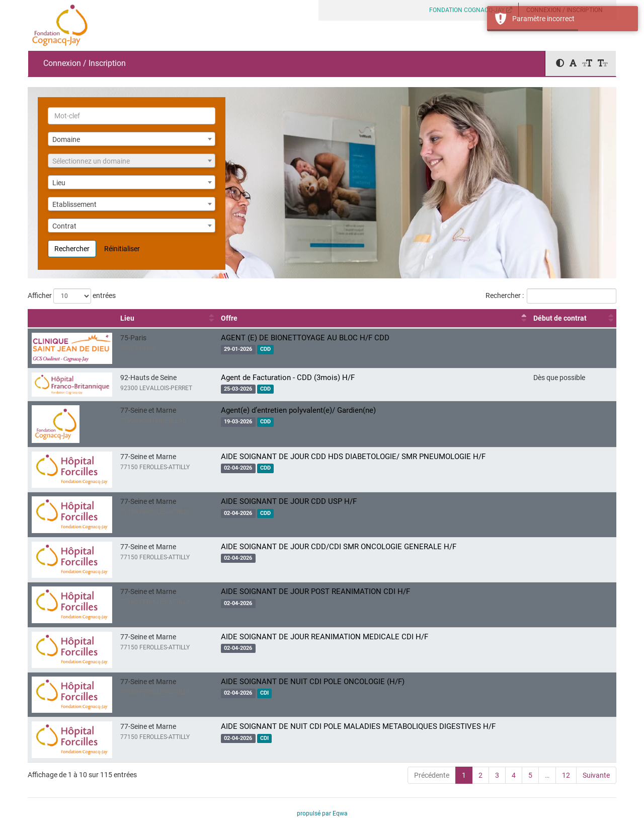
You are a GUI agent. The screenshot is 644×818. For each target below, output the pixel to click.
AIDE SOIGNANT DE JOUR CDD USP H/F (289, 501)
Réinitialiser (122, 249)
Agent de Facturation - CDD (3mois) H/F (288, 378)
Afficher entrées (72, 296)
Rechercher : (551, 296)
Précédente (432, 775)
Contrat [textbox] (64, 226)
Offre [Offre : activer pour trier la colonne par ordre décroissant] (229, 318)
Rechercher (72, 249)
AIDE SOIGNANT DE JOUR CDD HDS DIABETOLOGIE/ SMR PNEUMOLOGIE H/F (353, 457)
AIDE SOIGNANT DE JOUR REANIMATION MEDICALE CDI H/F (325, 637)
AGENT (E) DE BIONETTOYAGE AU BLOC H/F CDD (305, 338)
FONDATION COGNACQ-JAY (471, 10)
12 (566, 775)
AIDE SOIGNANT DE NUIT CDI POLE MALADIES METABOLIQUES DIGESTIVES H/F (358, 726)
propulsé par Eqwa (322, 813)
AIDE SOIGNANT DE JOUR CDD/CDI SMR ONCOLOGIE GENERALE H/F (339, 547)
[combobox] (132, 139)
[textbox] (132, 161)
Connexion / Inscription (85, 63)
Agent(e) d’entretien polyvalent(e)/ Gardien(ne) (298, 410)
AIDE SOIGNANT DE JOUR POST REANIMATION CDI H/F (315, 591)
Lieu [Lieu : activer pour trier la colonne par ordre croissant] (127, 318)
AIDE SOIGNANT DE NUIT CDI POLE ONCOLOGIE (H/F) (313, 682)
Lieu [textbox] (59, 183)
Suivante (596, 775)
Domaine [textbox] (66, 139)
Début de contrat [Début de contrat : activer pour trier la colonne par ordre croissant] (560, 318)
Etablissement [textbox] (74, 204)
